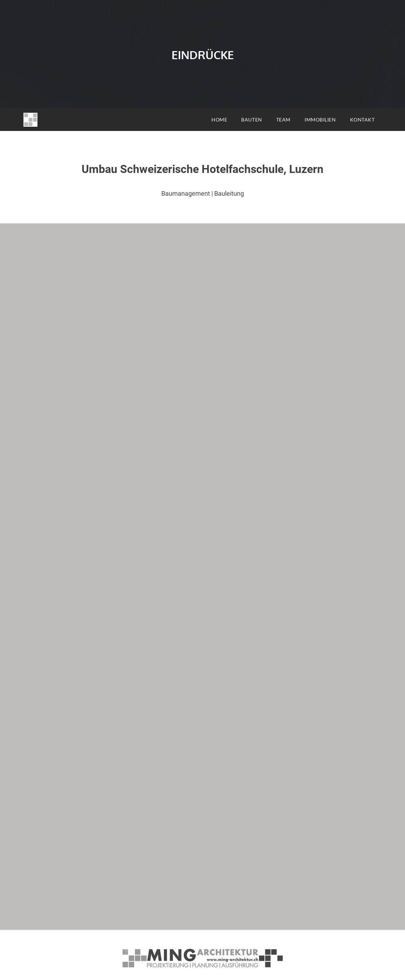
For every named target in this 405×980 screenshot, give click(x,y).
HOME (219, 120)
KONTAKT (362, 120)
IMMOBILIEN (320, 120)
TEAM (283, 120)
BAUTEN (252, 120)
